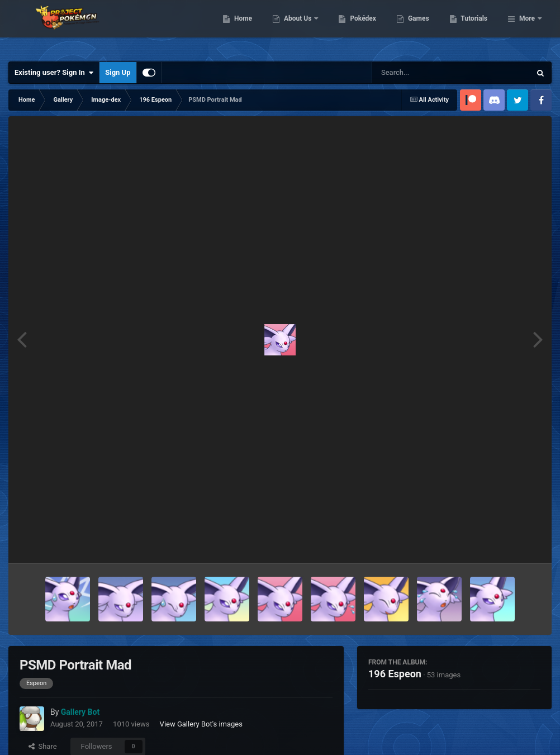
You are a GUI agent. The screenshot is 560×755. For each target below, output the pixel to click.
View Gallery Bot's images (201, 724)
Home (300, 28)
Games (476, 28)
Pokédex (421, 28)
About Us (356, 28)
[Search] (423, 73)
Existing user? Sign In (54, 73)
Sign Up (118, 72)
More (527, 28)
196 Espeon (395, 674)
